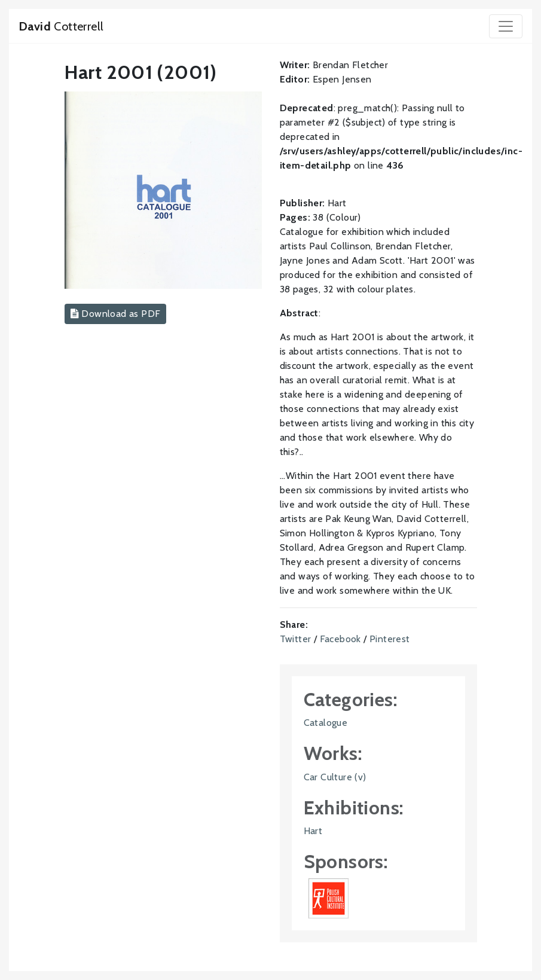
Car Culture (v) (335, 777)
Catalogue (326, 723)
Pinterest (390, 639)
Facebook (340, 639)
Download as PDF (116, 314)
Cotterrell (61, 26)
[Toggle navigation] (506, 26)
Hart (313, 831)
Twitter (296, 639)
